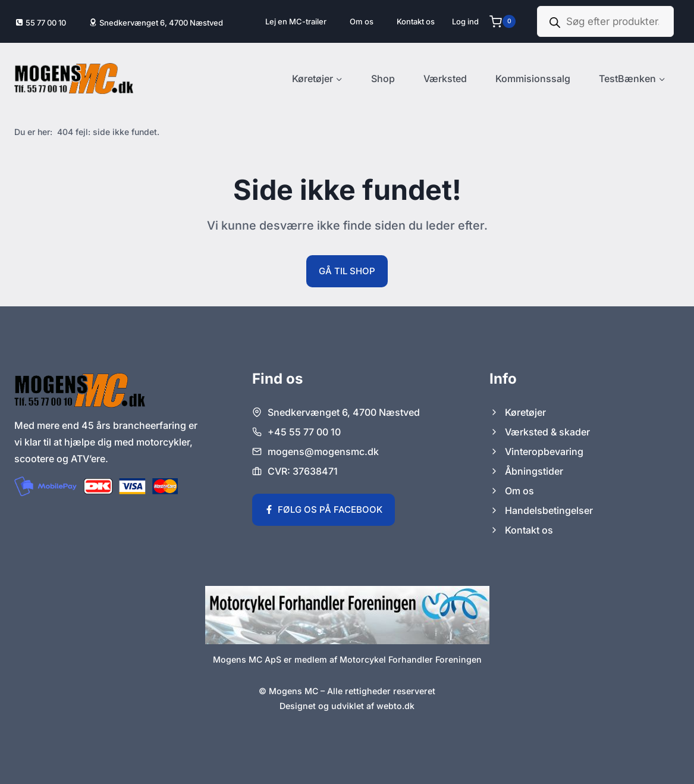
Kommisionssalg (533, 79)
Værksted (445, 79)
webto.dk (395, 706)
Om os (362, 21)
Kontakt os (416, 21)
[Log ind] (465, 21)
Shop (383, 79)
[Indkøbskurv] (507, 21)
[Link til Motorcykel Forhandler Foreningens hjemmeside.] (347, 615)
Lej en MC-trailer (296, 21)
